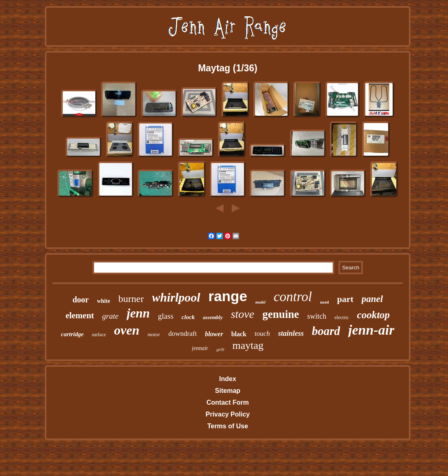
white (104, 301)
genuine (281, 314)
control (293, 297)
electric (341, 317)
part (345, 299)
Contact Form (228, 402)
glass (166, 316)
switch (317, 316)
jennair (200, 348)
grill (220, 349)
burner (131, 299)
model (260, 302)
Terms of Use (228, 426)
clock (188, 317)
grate (110, 316)
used (324, 302)
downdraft (182, 334)
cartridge (72, 334)
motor (154, 334)
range (228, 296)
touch (262, 334)
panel (372, 299)
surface (99, 335)
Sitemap (228, 391)
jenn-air (371, 330)
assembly (213, 317)
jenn (138, 313)
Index (228, 379)
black (239, 334)
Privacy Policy (228, 414)
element (80, 315)
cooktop (374, 315)
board (326, 331)
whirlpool (176, 297)
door (81, 300)
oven (127, 330)
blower (214, 334)
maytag (248, 345)
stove (243, 314)
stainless (291, 333)
